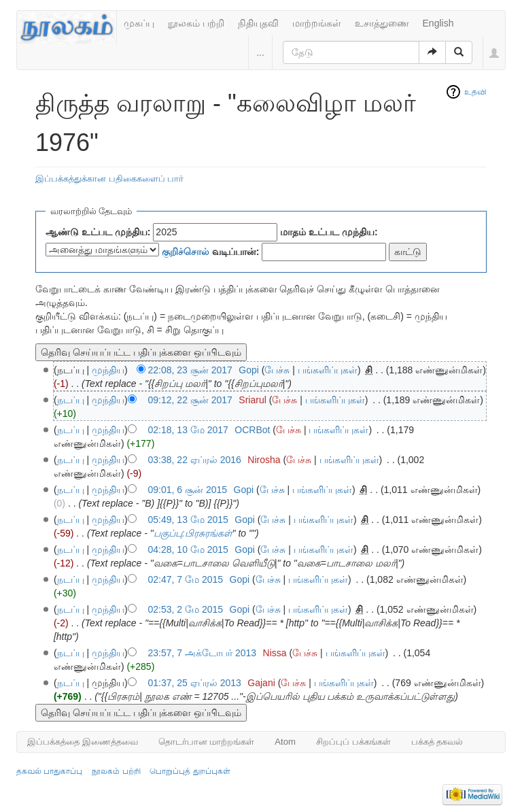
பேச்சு (277, 370)
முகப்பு (139, 23)
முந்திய (108, 370)
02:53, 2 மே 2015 (186, 609)
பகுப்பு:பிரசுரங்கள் (193, 533)
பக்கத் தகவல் (437, 742)
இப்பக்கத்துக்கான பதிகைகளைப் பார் (109, 179)
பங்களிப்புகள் (328, 370)
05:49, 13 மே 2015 (188, 520)
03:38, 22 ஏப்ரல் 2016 (195, 460)
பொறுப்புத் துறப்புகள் (190, 771)
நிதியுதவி (258, 23)
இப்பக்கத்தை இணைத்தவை (83, 742)
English (438, 23)
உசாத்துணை (382, 23)
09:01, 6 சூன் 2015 (188, 490)
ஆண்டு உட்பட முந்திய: (98, 232)
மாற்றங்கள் (317, 23)
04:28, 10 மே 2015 (188, 549)
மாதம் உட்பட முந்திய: (329, 232)
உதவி (475, 92)
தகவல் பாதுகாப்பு (49, 771)
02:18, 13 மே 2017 (188, 430)
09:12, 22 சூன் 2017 (190, 400)
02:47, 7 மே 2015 (186, 579)
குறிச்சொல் (186, 252)
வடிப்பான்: (211, 252)
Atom (285, 742)
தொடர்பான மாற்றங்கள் (207, 742)
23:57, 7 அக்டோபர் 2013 (203, 653)
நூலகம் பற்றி (196, 23)
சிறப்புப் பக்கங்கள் (353, 742)
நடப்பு (71, 400)
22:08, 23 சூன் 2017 (190, 370)
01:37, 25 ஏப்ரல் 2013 (195, 683)
